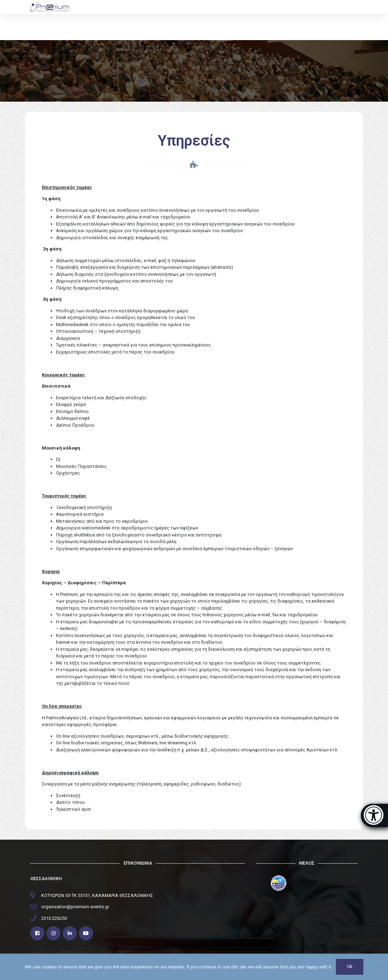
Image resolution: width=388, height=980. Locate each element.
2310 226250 (54, 918)
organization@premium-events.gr (75, 907)
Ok (350, 967)
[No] (379, 967)
